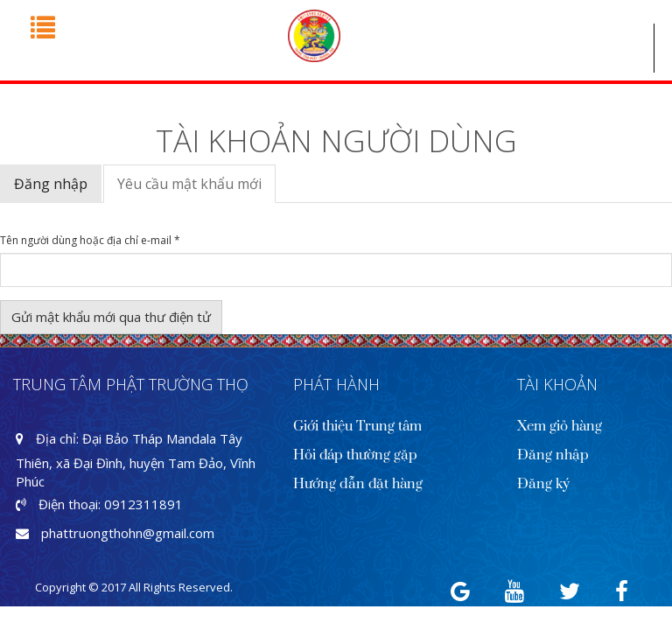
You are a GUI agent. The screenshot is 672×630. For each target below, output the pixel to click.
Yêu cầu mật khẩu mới (196, 189)
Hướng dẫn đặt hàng (358, 484)
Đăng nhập (51, 184)
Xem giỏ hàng (560, 426)
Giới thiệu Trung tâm (357, 426)
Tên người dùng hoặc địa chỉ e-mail (90, 241)
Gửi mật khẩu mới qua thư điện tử (111, 317)
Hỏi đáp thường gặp (355, 455)
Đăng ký (543, 484)
